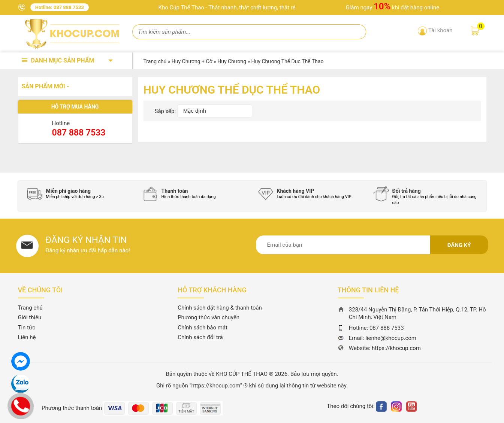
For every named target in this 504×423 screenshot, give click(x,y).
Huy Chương (232, 61)
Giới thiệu (30, 317)
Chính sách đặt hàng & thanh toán (220, 308)
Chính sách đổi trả (200, 337)
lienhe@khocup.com (391, 338)
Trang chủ (30, 308)
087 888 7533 (79, 133)
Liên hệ (27, 337)
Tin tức (27, 328)
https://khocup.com (396, 348)
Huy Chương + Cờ (192, 61)
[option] (79, 194)
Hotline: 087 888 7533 (60, 7)
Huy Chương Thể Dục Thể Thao (288, 61)
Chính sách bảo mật (203, 328)
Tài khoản (440, 30)
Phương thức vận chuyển (209, 317)
